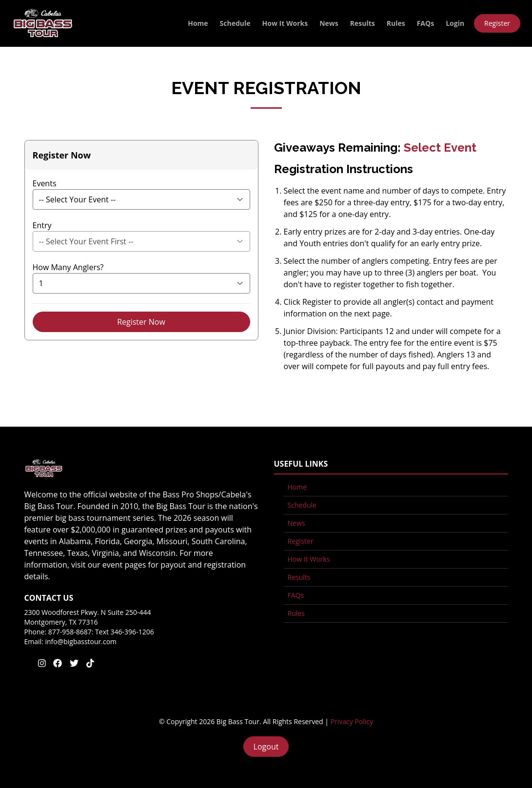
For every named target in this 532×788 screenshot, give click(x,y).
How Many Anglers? (68, 267)
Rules (396, 23)
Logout (266, 747)
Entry (42, 225)
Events (45, 183)
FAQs (425, 23)
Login (455, 23)
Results (363, 23)
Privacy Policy (352, 721)
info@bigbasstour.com (81, 641)
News (329, 23)
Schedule (235, 23)
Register (497, 23)
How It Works (285, 23)
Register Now (141, 322)
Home (198, 23)
